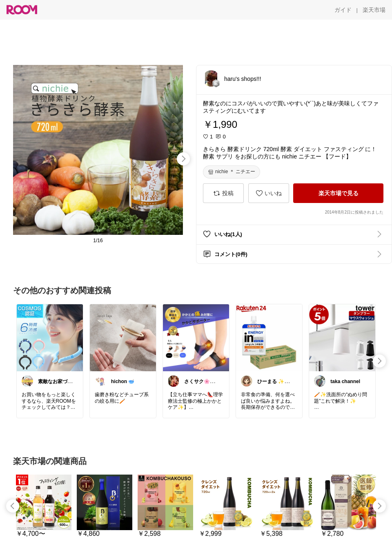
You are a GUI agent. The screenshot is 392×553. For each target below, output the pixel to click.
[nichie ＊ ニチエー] (232, 172)
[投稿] (223, 193)
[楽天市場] (374, 10)
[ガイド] (343, 10)
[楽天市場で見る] (338, 193)
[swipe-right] (183, 159)
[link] (50, 337)
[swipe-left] (13, 506)
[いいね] (269, 193)
